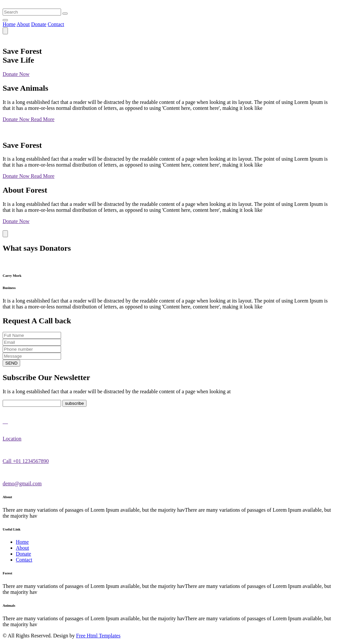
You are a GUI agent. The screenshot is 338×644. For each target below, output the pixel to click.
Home (9, 24)
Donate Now (16, 74)
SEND (11, 363)
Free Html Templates (98, 636)
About (23, 24)
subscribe (74, 403)
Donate (39, 24)
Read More (43, 119)
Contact (56, 24)
